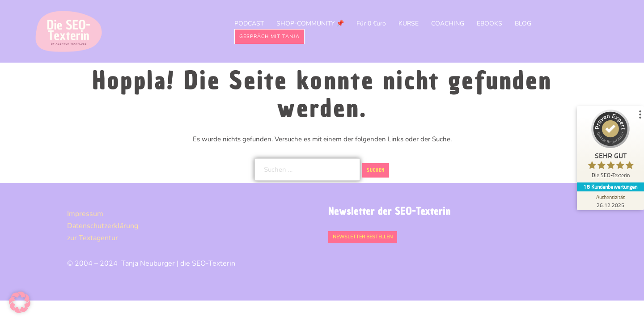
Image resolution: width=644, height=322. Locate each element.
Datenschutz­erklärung (103, 226)
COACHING (448, 23)
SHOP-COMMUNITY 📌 (310, 23)
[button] (20, 302)
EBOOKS (489, 23)
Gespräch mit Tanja (269, 36)
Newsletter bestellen (363, 237)
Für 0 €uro (371, 23)
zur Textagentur (93, 238)
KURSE (409, 23)
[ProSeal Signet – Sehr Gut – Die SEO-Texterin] (610, 146)
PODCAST (249, 23)
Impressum (85, 214)
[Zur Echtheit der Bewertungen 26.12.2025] (610, 201)
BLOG (523, 23)
